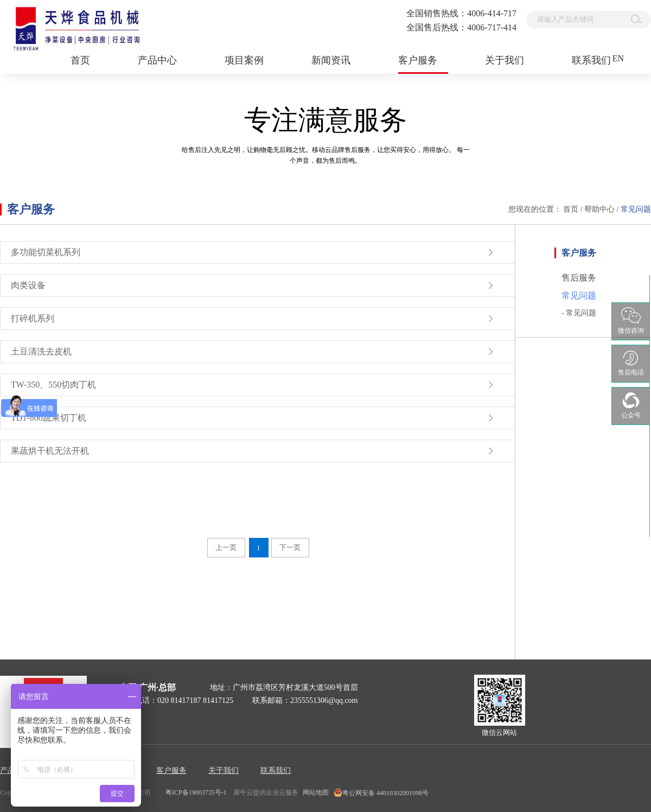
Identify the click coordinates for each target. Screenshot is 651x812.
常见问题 (636, 209)
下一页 (290, 547)
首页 (80, 60)
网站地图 (314, 792)
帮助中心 (599, 209)
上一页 (226, 547)
